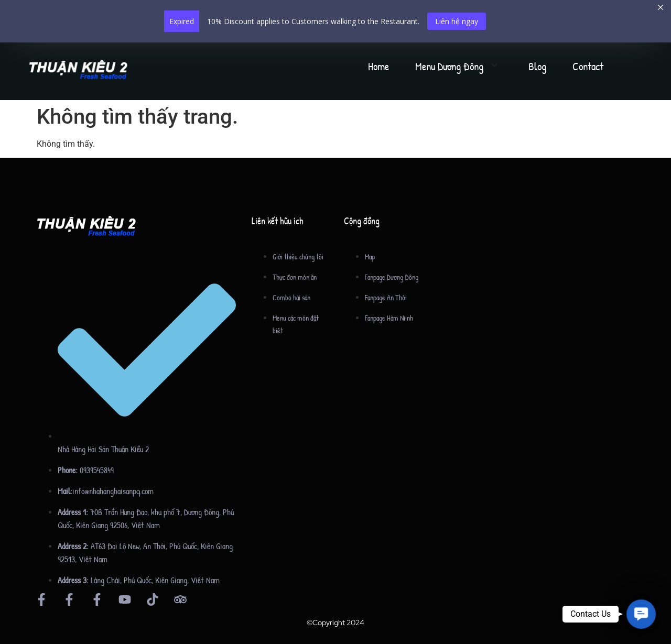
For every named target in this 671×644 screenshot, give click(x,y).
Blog (537, 66)
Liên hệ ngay (457, 21)
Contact (588, 66)
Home (378, 66)
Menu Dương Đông (459, 66)
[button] (641, 614)
